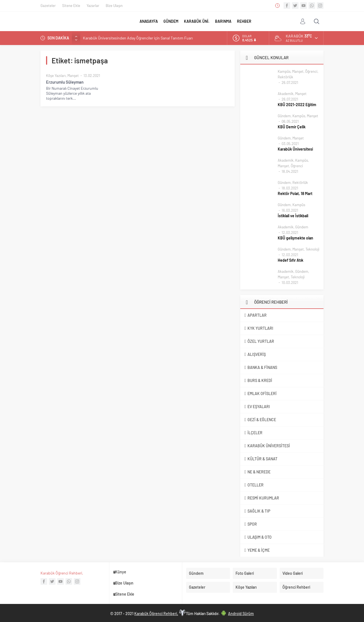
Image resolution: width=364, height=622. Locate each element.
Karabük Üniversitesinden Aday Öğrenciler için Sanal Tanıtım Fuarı (138, 38)
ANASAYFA (149, 21)
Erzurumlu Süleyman (65, 82)
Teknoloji (312, 249)
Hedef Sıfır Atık (290, 260)
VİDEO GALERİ (288, 21)
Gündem (284, 116)
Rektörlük (285, 77)
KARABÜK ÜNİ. (197, 21)
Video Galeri (293, 573)
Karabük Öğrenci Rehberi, (62, 573)
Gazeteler (48, 6)
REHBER (244, 21)
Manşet (73, 76)
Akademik (286, 94)
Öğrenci (311, 71)
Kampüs (284, 71)
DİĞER (260, 21)
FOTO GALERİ (275, 21)
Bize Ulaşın (114, 6)
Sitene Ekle (71, 6)
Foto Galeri (245, 573)
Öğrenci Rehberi (296, 587)
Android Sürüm (241, 614)
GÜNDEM (171, 21)
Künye (121, 572)
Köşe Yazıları (56, 76)
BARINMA (223, 21)
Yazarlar (93, 6)
